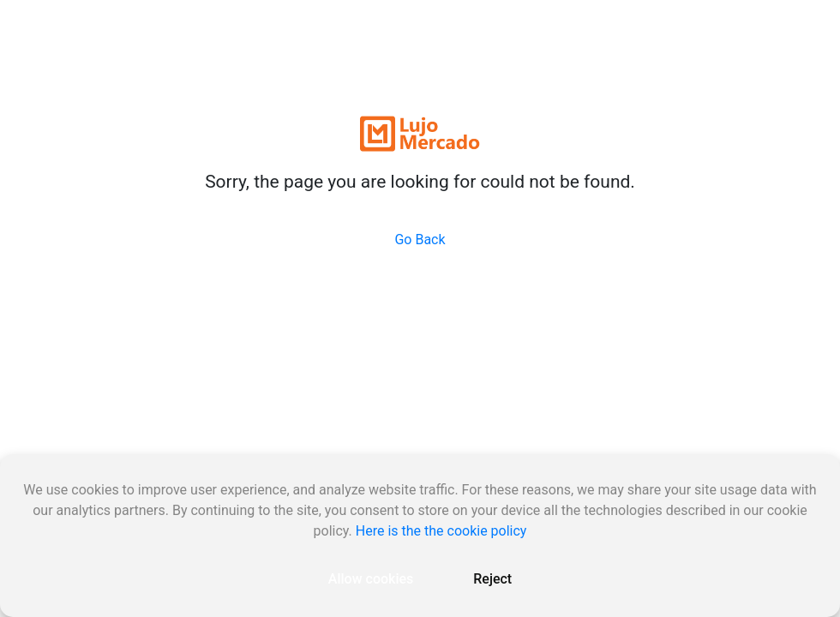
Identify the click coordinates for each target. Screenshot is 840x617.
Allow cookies (371, 579)
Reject (492, 579)
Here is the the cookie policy (441, 531)
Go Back (420, 240)
